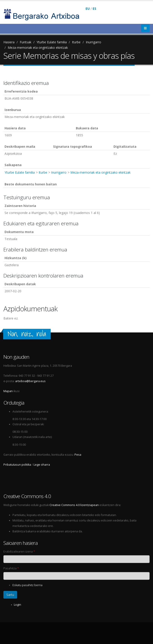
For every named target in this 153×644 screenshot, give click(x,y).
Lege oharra (42, 465)
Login (17, 605)
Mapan (8, 391)
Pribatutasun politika (17, 465)
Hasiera (9, 42)
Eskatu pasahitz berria (27, 585)
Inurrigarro (94, 42)
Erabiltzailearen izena (19, 552)
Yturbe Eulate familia (52, 42)
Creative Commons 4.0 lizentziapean (74, 505)
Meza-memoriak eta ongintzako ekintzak (38, 48)
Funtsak (26, 42)
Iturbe (76, 42)
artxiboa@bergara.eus (30, 381)
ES (94, 9)
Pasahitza (11, 568)
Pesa (78, 455)
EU (88, 9)
